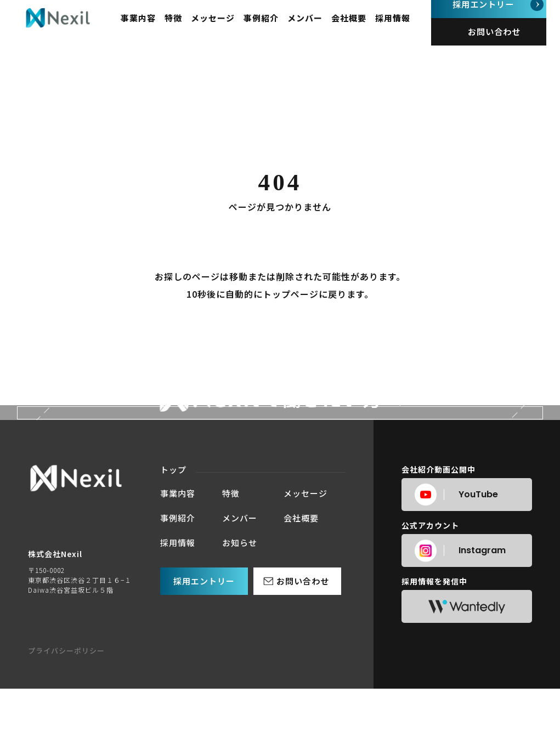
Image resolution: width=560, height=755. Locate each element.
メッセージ (226, 28)
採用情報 (406, 28)
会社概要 (362, 28)
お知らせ (240, 698)
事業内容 (151, 28)
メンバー (318, 28)
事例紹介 (274, 28)
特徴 (186, 28)
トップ (173, 626)
